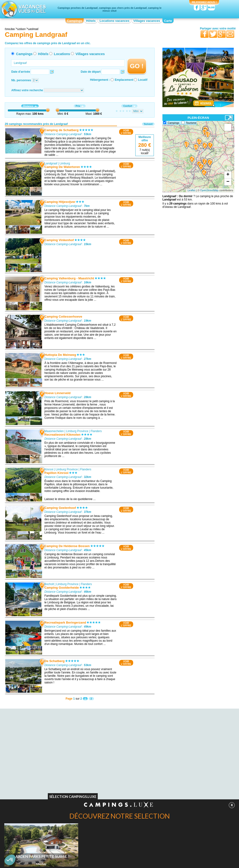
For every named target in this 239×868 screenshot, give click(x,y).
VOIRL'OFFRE (126, 132)
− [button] (228, 182)
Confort (129, 106)
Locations (62, 54)
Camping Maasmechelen (105, 769)
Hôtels (91, 21)
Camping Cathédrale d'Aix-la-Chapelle (49, 776)
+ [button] (228, 175)
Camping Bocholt (100, 776)
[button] (10, 860)
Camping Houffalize (167, 791)
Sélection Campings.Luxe (73, 797)
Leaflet (191, 190)
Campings (75, 21)
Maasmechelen (54, 431)
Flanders (96, 431)
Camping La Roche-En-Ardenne (175, 794)
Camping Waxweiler (167, 781)
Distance (30, 106)
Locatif (143, 80)
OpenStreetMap (210, 190)
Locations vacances (115, 21)
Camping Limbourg (37, 779)
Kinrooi (49, 469)
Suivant (148, 124)
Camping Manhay (166, 797)
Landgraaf (51, 163)
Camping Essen (165, 787)
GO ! (137, 66)
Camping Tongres (36, 786)
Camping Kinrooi (100, 772)
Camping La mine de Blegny (42, 782)
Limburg (65, 163)
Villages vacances (147, 21)
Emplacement (124, 80)
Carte (168, 21)
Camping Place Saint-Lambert (44, 789)
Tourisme (191, 123)
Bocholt (49, 584)
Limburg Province (77, 431)
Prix (80, 106)
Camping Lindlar (165, 784)
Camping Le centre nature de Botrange (49, 792)
